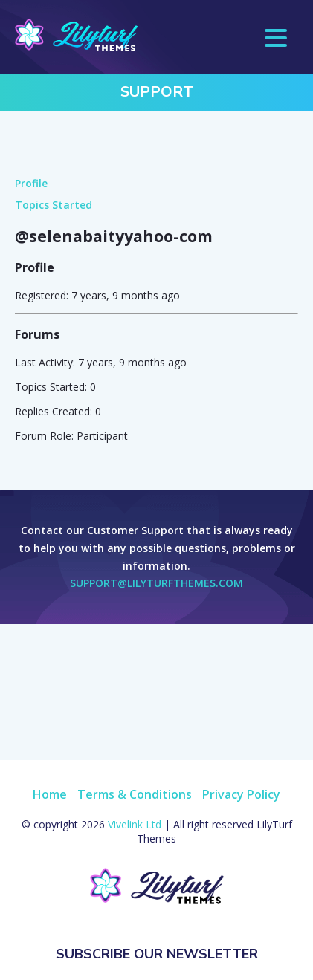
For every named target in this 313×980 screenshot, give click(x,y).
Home (50, 794)
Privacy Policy (241, 794)
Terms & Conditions (135, 794)
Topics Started (54, 205)
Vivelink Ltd (135, 824)
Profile (31, 183)
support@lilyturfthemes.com (156, 583)
